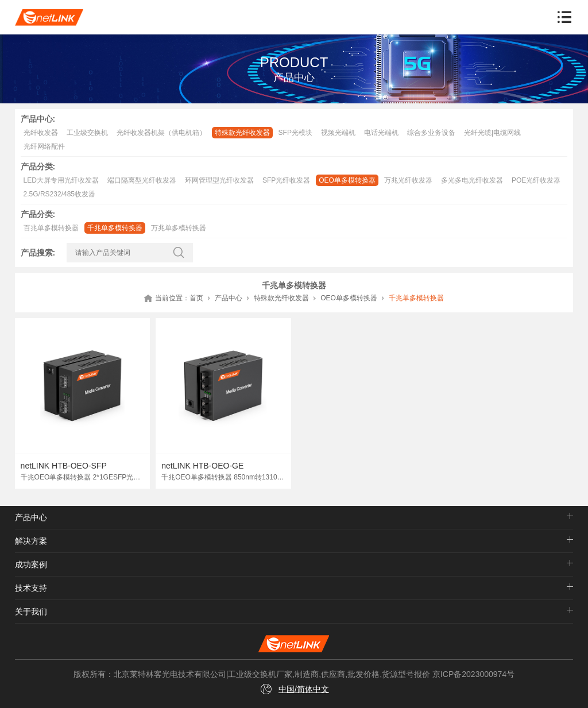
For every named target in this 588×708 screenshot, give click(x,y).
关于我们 (31, 612)
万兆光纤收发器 (408, 180)
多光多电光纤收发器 (472, 180)
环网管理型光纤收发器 (219, 180)
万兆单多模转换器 (179, 228)
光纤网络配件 (44, 146)
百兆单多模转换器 (51, 228)
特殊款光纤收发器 (242, 133)
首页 (196, 298)
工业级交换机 (87, 133)
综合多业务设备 (431, 133)
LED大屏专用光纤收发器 (61, 180)
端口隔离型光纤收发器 (142, 180)
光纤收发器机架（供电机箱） (161, 133)
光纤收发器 (41, 133)
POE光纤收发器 (536, 180)
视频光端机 (338, 133)
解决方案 (31, 541)
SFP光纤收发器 (286, 180)
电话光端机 (381, 133)
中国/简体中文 (304, 689)
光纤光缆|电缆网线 (492, 133)
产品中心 (229, 298)
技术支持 (31, 588)
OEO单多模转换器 (347, 180)
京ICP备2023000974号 (473, 674)
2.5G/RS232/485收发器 (59, 194)
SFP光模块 (295, 133)
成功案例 (31, 564)
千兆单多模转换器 (115, 228)
